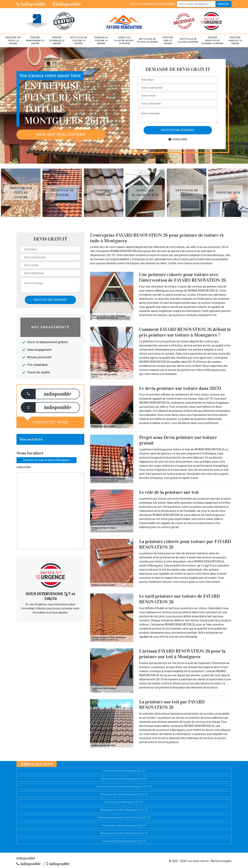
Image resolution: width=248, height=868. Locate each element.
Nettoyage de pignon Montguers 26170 (124, 810)
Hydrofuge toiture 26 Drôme (101, 40)
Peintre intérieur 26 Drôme (57, 40)
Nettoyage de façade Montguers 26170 (124, 794)
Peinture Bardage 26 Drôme (235, 40)
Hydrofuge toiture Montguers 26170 (124, 826)
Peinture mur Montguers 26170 (124, 802)
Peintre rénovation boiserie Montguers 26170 (124, 787)
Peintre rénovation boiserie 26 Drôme (212, 40)
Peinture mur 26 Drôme (168, 40)
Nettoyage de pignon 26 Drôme (147, 41)
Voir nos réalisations (61, 135)
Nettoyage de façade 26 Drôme (188, 41)
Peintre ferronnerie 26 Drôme (35, 40)
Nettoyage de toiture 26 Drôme (79, 40)
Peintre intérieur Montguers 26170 (124, 771)
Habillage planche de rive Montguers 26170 (124, 818)
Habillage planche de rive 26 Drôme (124, 40)
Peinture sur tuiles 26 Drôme (13, 40)
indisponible (31, 4)
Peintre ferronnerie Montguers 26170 (124, 779)
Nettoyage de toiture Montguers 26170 (124, 833)
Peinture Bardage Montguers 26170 (124, 841)
